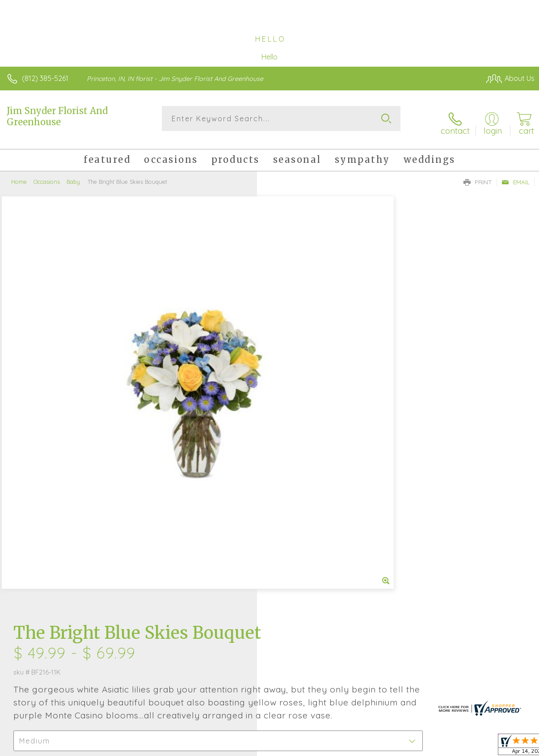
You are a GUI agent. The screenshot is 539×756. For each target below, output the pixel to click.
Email (516, 175)
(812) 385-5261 (45, 78)
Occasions (47, 174)
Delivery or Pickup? (306, 403)
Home (19, 174)
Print (478, 175)
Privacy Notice (383, 747)
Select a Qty (292, 360)
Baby (73, 174)
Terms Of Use (330, 747)
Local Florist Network (446, 747)
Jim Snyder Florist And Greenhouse (57, 116)
